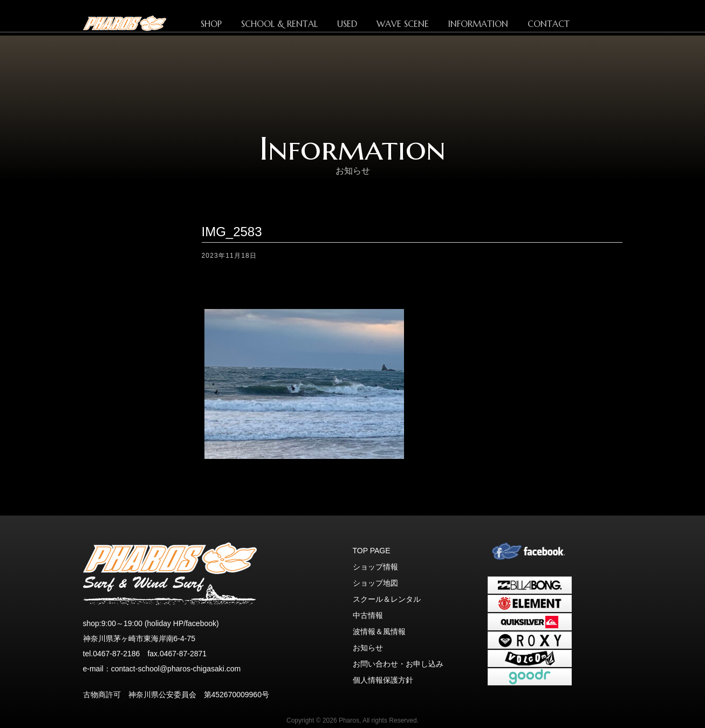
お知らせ (368, 648)
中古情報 (368, 615)
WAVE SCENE (403, 24)
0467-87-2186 (116, 654)
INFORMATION (478, 24)
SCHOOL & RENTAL (279, 24)
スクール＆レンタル (387, 599)
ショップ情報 (375, 567)
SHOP (211, 24)
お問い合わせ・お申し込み (398, 664)
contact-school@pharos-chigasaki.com (176, 669)
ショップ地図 (375, 583)
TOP (142, 23)
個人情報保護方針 (383, 680)
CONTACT (549, 24)
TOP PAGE (372, 551)
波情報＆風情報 (379, 631)
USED (347, 24)
